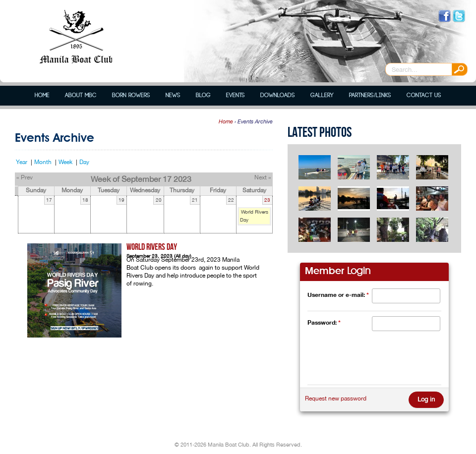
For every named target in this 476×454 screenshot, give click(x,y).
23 (267, 200)
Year (22, 162)
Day (84, 162)
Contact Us (424, 95)
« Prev (25, 177)
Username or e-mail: (338, 295)
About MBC (81, 95)
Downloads (278, 95)
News (173, 95)
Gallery (322, 95)
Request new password (336, 398)
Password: (324, 322)
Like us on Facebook (445, 16)
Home (42, 95)
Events (236, 95)
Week (65, 162)
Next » (263, 177)
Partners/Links (370, 95)
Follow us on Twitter (459, 16)
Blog (203, 95)
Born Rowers (131, 95)
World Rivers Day (152, 247)
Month (43, 162)
